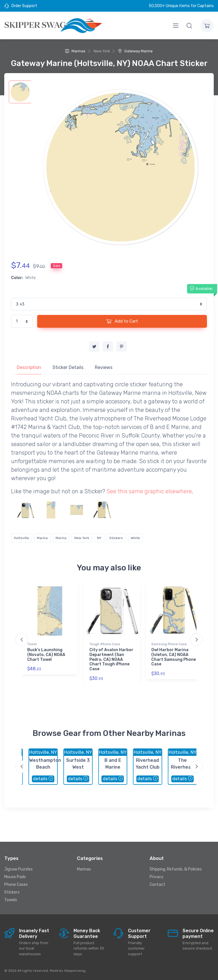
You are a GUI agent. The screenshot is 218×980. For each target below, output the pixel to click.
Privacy (157, 877)
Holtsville (21, 538)
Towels (11, 900)
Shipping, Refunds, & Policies (176, 869)
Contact (157, 885)
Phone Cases (16, 885)
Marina (42, 538)
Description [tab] (29, 367)
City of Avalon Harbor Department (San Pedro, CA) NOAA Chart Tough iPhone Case (111, 659)
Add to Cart (122, 321)
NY (99, 538)
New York (82, 538)
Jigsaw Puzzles (18, 869)
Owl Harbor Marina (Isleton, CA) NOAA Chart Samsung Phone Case (174, 657)
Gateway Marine (135, 51)
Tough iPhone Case (105, 644)
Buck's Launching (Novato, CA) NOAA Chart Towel (46, 655)
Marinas (75, 51)
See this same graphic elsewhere (149, 491)
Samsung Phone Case (169, 644)
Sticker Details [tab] (68, 367)
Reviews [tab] (104, 367)
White (135, 538)
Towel (32, 644)
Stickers (116, 538)
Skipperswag (75, 971)
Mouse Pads (15, 877)
